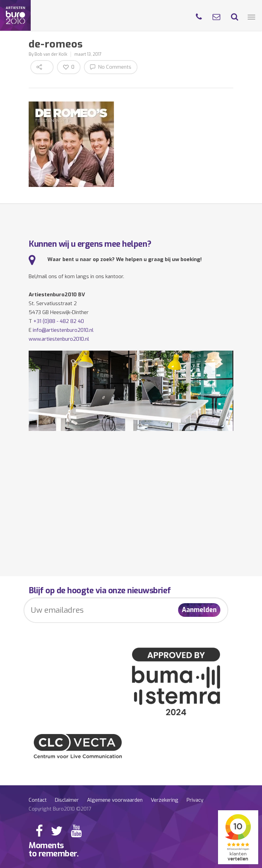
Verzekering (165, 800)
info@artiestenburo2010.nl (63, 330)
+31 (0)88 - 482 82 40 (59, 321)
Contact (38, 800)
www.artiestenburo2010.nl (59, 339)
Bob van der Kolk (51, 54)
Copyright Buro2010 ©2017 (60, 809)
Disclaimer (67, 800)
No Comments (111, 67)
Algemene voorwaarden (115, 800)
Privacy (195, 800)
